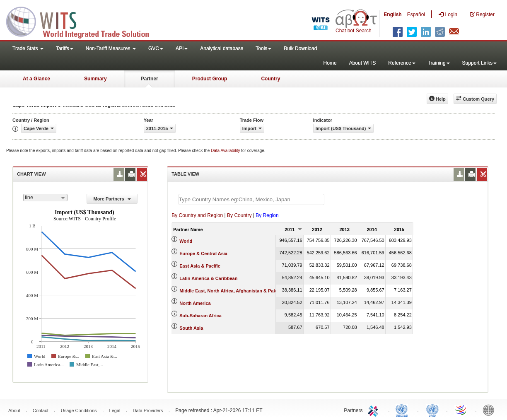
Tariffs (65, 48)
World (186, 241)
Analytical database (222, 48)
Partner (150, 79)
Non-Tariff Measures (111, 48)
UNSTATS (432, 410)
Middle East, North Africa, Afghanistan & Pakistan (233, 291)
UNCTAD (403, 410)
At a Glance (36, 79)
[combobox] (45, 198)
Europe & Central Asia (203, 253)
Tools (263, 48)
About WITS (363, 63)
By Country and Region (197, 215)
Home (330, 63)
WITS (83, 21)
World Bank (490, 410)
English (392, 14)
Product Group (210, 79)
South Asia (191, 328)
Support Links (479, 63)
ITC (374, 410)
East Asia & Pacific (200, 266)
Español (416, 14)
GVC (156, 48)
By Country (239, 215)
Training (439, 63)
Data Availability (226, 151)
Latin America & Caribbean (208, 278)
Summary (95, 79)
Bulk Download (300, 48)
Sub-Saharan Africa (200, 316)
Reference (402, 63)
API (182, 48)
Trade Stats (28, 48)
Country (270, 79)
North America (195, 303)
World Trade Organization (461, 410)
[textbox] (251, 199)
